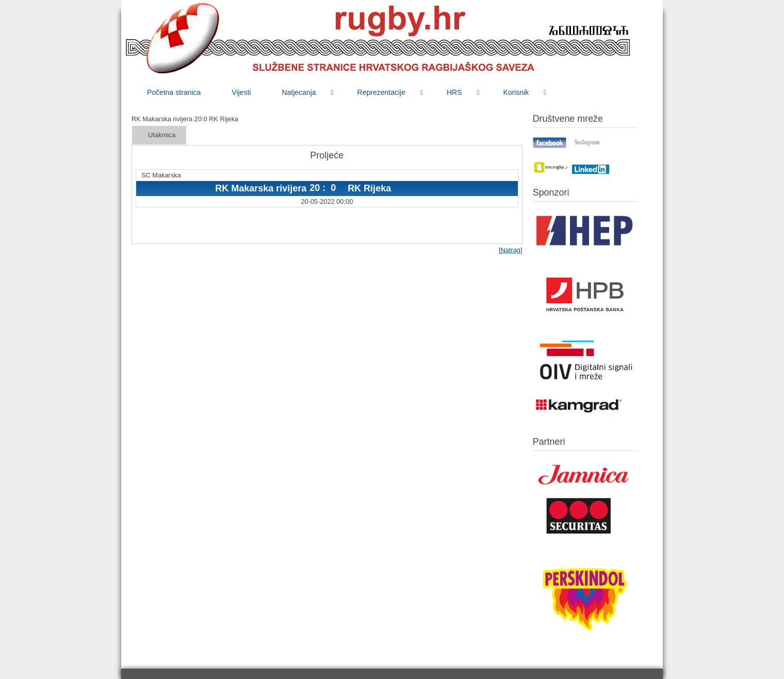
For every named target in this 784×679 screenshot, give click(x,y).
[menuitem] (174, 92)
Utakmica (162, 135)
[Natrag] (511, 250)
